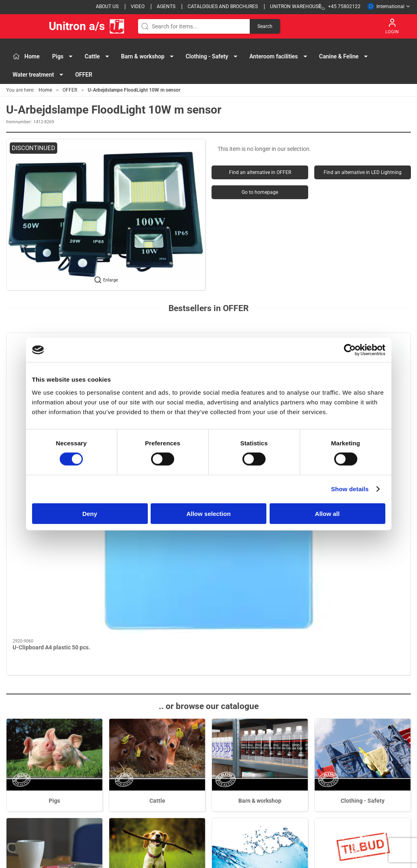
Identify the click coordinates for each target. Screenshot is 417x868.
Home (45, 90)
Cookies (295, 771)
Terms (293, 760)
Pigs (54, 603)
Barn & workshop (260, 603)
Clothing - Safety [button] (212, 56)
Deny (90, 513)
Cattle (157, 603)
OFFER (84, 75)
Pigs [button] (63, 56)
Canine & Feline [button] (344, 56)
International (389, 6)
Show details (350, 489)
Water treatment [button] (38, 75)
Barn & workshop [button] (148, 56)
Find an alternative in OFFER (260, 172)
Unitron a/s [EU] (66, 26)
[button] (106, 215)
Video (138, 6)
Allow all (327, 513)
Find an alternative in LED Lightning (363, 172)
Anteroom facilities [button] (279, 56)
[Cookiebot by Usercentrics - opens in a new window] (350, 350)
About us (107, 6)
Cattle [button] (97, 56)
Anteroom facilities (54, 702)
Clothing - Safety (363, 603)
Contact (296, 748)
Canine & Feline (157, 702)
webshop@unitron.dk (33, 788)
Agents (166, 6)
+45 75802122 (25, 779)
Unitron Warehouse (296, 6)
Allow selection (208, 513)
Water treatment (260, 702)
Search (265, 26)
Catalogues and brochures (223, 6)
